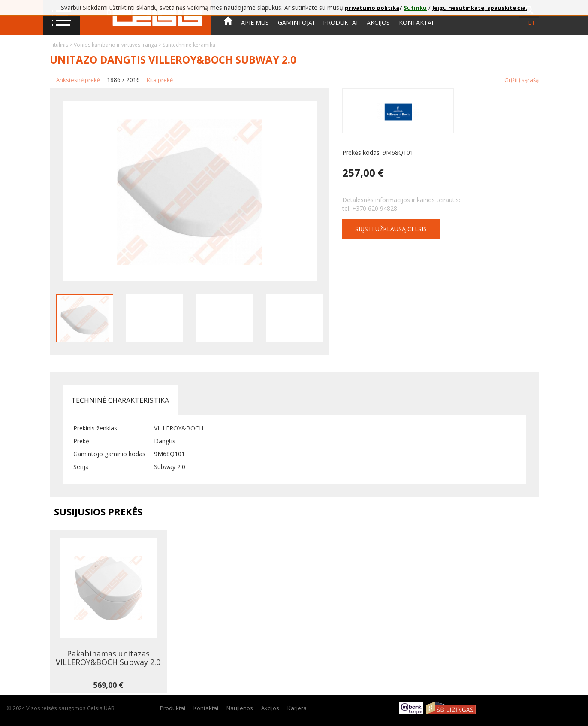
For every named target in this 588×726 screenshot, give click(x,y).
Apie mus (255, 23)
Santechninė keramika (189, 45)
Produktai (340, 23)
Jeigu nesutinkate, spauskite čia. (480, 8)
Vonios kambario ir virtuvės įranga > (118, 45)
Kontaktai (416, 23)
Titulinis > (62, 45)
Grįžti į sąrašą (522, 80)
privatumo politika (372, 8)
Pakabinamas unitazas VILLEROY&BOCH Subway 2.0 (108, 658)
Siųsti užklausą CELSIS (391, 229)
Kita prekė (160, 80)
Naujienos (240, 708)
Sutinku (415, 8)
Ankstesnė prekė (78, 80)
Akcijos (378, 23)
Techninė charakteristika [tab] (120, 400)
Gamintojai (296, 23)
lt (532, 23)
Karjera (297, 708)
